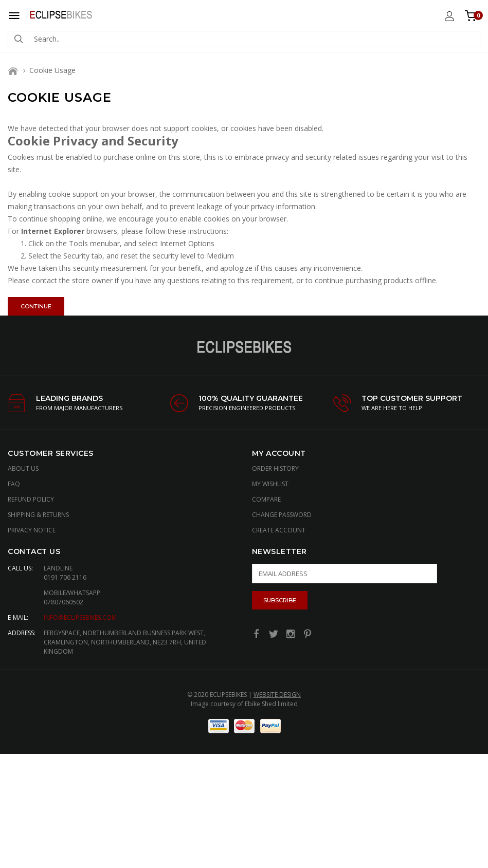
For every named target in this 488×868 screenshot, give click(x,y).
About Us (23, 468)
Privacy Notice (32, 530)
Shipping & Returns (38, 515)
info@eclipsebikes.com (80, 617)
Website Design (277, 695)
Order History (275, 468)
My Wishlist (270, 484)
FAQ (14, 484)
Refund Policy (31, 499)
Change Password (282, 515)
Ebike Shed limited (271, 704)
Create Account (279, 530)
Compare (266, 499)
